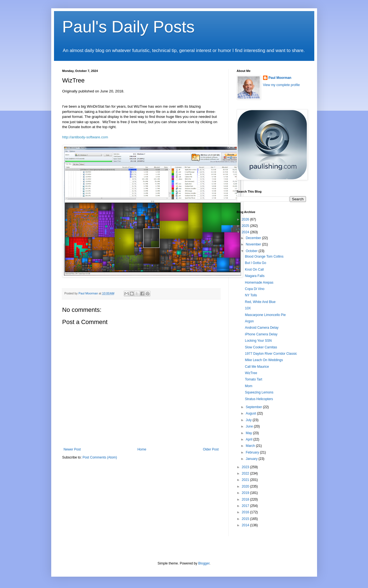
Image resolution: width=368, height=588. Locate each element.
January (252, 459)
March (251, 446)
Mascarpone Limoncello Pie (265, 315)
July (249, 420)
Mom (249, 386)
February (253, 452)
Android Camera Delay (262, 328)
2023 (246, 467)
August (251, 413)
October (252, 251)
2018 (246, 499)
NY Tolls (251, 295)
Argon (249, 321)
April (249, 439)
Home (142, 449)
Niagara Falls (255, 276)
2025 (246, 226)
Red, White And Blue (260, 302)
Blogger (204, 563)
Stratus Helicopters (259, 399)
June (250, 426)
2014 (246, 525)
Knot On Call (254, 270)
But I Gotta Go (255, 263)
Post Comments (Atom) (100, 457)
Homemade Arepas (259, 283)
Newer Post (72, 449)
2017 (246, 506)
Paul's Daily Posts (128, 27)
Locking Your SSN (258, 341)
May (249, 433)
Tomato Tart (253, 379)
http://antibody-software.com (85, 137)
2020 (246, 486)
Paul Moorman (280, 78)
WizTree (251, 373)
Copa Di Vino (255, 289)
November (254, 244)
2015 (246, 519)
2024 (246, 232)
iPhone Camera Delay (261, 334)
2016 (246, 512)
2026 (246, 219)
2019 (246, 493)
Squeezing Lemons (259, 392)
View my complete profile (281, 85)
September (254, 407)
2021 (246, 480)
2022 (246, 473)
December (254, 238)
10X (248, 308)
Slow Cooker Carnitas (261, 347)
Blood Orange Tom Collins (264, 257)
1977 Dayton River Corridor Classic (271, 354)
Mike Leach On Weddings (264, 360)
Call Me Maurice (257, 367)
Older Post (211, 449)
